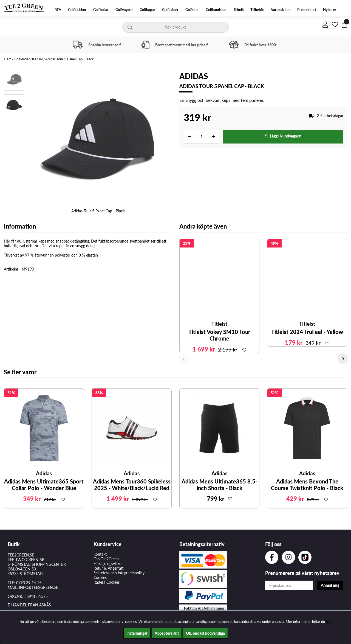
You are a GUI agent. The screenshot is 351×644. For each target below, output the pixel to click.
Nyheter (330, 10)
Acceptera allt (167, 633)
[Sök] (175, 27)
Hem (8, 59)
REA (58, 10)
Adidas (194, 76)
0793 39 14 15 (29, 583)
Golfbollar (101, 10)
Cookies (100, 577)
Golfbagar (147, 10)
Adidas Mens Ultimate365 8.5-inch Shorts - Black (219, 485)
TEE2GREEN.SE (21, 555)
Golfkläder (170, 10)
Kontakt (100, 554)
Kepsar (38, 59)
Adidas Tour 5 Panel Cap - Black (70, 59)
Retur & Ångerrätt (109, 568)
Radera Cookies (107, 582)
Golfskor (192, 10)
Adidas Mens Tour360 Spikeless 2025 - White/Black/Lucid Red (132, 485)
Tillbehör (257, 10)
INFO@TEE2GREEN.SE (39, 587)
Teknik (239, 10)
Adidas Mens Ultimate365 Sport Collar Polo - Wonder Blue (44, 485)
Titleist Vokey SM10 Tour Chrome (219, 335)
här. (329, 621)
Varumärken (281, 10)
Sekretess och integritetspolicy (119, 573)
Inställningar (137, 633)
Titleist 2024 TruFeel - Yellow (307, 332)
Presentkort (307, 10)
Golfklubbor (77, 10)
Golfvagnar (124, 10)
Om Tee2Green (106, 559)
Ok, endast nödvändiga (205, 633)
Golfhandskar (216, 10)
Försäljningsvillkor (108, 563)
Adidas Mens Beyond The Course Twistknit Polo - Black (307, 485)
